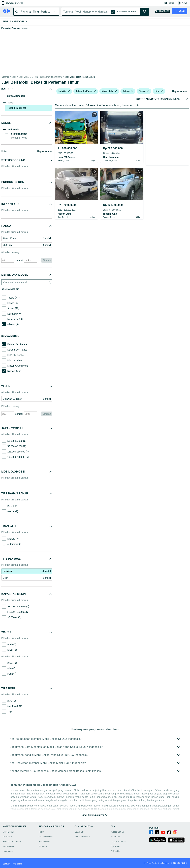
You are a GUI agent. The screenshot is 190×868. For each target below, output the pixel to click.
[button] (12, 3)
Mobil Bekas (24, 77)
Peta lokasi (17, 864)
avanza (24, 28)
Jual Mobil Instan (82, 837)
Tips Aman (115, 846)
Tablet (41, 832)
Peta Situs (115, 837)
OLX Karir (79, 832)
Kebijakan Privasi (118, 842)
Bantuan (6, 864)
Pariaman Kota (19, 138)
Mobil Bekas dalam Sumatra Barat (47, 77)
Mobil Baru (7, 837)
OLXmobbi (115, 851)
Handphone (8, 851)
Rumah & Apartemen (12, 842)
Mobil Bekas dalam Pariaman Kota (80, 77)
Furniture (43, 846)
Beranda (5, 77)
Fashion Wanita (46, 837)
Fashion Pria (44, 842)
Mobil (14, 77)
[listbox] (69, 91)
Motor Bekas (8, 846)
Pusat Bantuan (117, 832)
